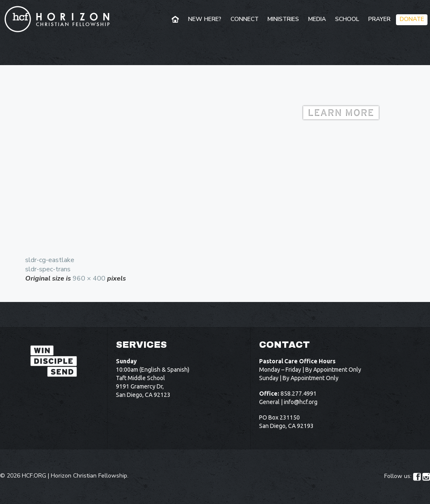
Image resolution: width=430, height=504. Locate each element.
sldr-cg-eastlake (50, 260)
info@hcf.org (301, 402)
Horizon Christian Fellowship (89, 476)
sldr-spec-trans (48, 269)
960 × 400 (89, 278)
